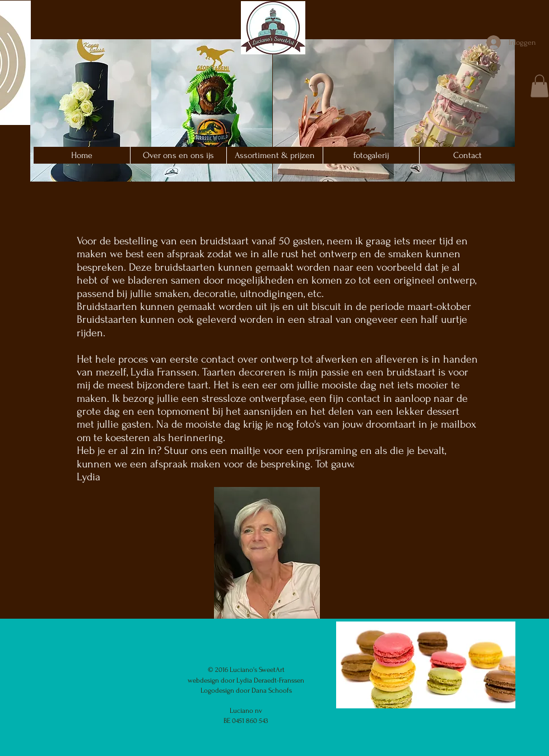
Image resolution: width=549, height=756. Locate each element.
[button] (91, 110)
